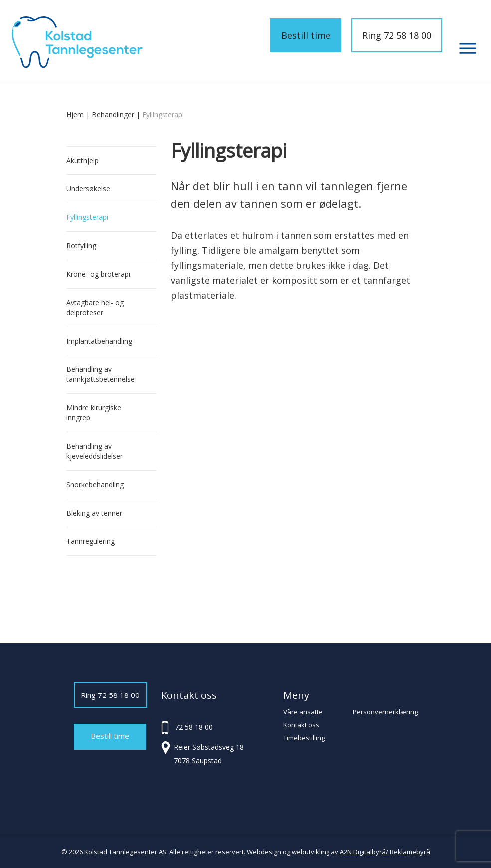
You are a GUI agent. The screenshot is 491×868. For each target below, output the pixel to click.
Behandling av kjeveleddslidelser (94, 451)
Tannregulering (90, 541)
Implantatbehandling (99, 341)
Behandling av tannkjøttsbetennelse (100, 374)
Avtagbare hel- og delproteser (95, 307)
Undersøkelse (88, 189)
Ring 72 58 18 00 (397, 35)
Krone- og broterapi (98, 274)
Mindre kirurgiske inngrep (94, 413)
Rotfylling (81, 246)
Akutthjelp (82, 160)
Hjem (75, 114)
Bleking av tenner (94, 513)
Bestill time (306, 35)
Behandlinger (113, 114)
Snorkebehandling (95, 484)
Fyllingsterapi (87, 217)
